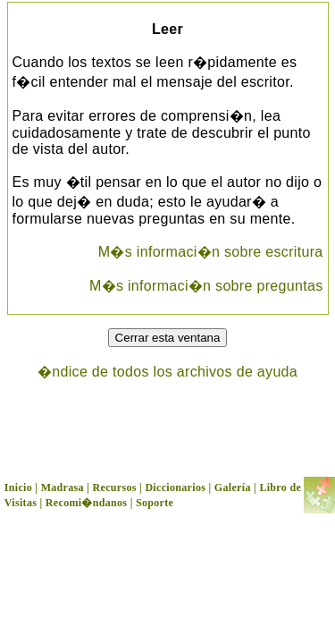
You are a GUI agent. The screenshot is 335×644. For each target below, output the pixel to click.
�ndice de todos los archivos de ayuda (167, 372)
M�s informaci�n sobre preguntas (206, 286)
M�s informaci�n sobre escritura (211, 252)
